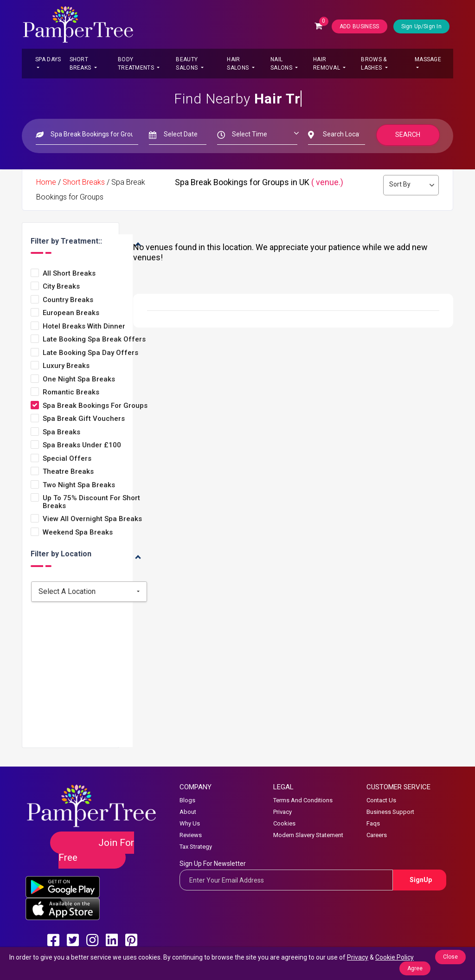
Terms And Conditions (303, 800)
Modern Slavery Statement (308, 835)
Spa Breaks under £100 (82, 445)
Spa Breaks (61, 432)
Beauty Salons (187, 64)
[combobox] (89, 592)
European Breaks (71, 313)
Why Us (190, 823)
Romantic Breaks (71, 392)
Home (46, 182)
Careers (377, 835)
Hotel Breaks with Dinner (84, 326)
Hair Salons (238, 64)
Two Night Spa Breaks (79, 485)
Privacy (282, 812)
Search (408, 135)
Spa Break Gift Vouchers (84, 419)
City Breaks (61, 287)
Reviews (191, 835)
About (188, 812)
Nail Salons (282, 64)
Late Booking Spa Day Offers (90, 353)
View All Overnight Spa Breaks (92, 519)
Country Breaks (68, 300)
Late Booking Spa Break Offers (94, 339)
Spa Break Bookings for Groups (95, 406)
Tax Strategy (196, 847)
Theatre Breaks (68, 472)
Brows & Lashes (374, 64)
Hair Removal (327, 64)
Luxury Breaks (66, 366)
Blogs (187, 800)
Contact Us (381, 800)
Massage (428, 59)
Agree (415, 968)
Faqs (373, 823)
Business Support (390, 812)
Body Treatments (137, 64)
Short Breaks (81, 64)
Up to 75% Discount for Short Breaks (91, 502)
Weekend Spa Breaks (78, 532)
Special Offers (67, 459)
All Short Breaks (69, 274)
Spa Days (48, 59)
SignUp (421, 880)
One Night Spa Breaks (79, 379)
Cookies (284, 823)
